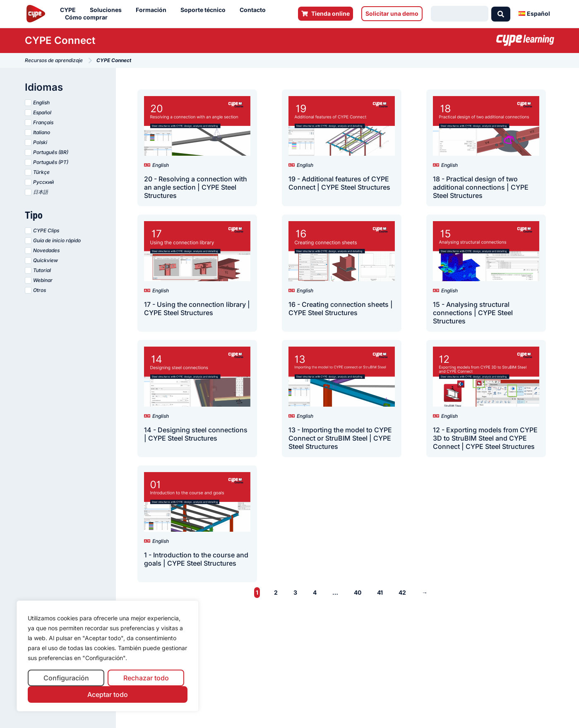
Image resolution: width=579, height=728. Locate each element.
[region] (108, 656)
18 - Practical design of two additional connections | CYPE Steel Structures (481, 187)
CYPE (70, 10)
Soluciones (108, 10)
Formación (153, 10)
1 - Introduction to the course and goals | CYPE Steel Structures (196, 559)
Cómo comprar (88, 17)
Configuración (66, 678)
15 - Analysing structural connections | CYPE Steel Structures (473, 313)
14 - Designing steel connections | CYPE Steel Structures (196, 434)
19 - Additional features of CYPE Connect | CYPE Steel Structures (339, 183)
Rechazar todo (146, 678)
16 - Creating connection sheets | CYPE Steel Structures (341, 309)
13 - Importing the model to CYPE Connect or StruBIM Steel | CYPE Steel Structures (340, 438)
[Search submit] (501, 14)
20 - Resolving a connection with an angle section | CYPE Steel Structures (196, 187)
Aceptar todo (108, 694)
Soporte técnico (205, 10)
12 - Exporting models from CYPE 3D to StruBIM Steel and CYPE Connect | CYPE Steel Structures (485, 438)
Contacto (255, 10)
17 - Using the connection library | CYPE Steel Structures (197, 309)
